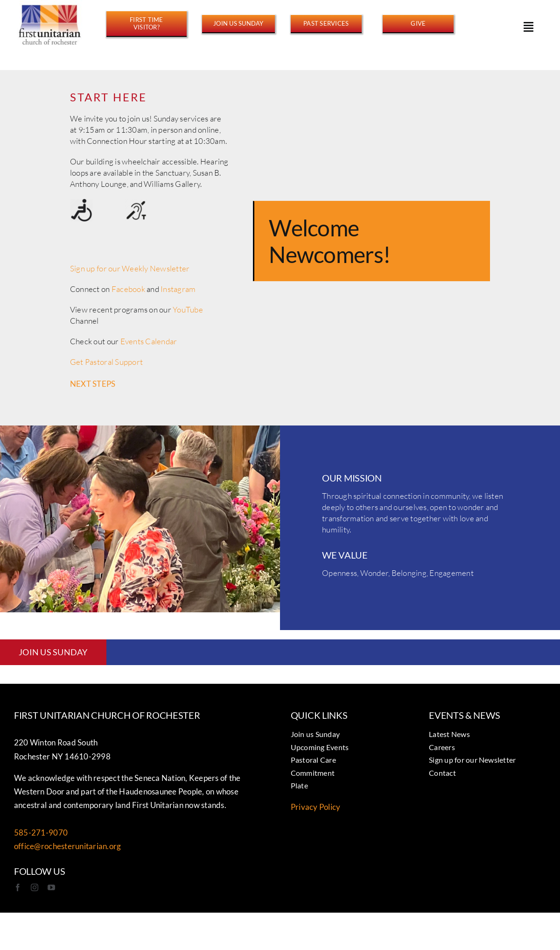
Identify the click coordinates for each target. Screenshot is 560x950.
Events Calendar (149, 344)
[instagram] (35, 887)
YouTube (188, 312)
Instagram (178, 291)
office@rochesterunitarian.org (67, 846)
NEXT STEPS (93, 386)
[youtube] (51, 887)
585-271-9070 (41, 833)
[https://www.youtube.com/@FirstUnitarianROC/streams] (326, 23)
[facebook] (18, 887)
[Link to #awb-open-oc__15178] (528, 27)
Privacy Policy (316, 807)
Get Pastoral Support (106, 364)
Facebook (128, 291)
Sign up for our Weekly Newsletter (130, 271)
